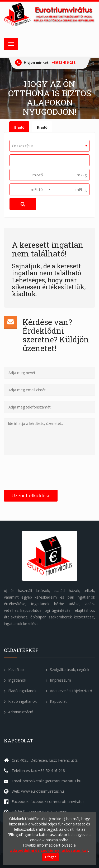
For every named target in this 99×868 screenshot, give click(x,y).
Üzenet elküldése (31, 495)
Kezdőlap (14, 670)
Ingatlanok (15, 680)
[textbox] (13, 160)
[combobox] (49, 146)
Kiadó (42, 127)
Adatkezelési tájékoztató (69, 691)
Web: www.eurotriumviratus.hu (38, 791)
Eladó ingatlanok (20, 691)
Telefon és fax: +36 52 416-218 (38, 771)
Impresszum (58, 680)
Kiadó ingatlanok (20, 701)
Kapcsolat (56, 701)
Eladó (19, 127)
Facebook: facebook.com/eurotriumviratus (48, 802)
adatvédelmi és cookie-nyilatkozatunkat (49, 850)
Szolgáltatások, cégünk (67, 670)
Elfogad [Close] (51, 857)
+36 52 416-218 (63, 62)
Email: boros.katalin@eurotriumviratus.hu (46, 781)
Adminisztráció (19, 712)
